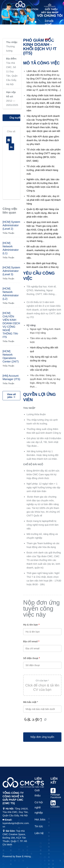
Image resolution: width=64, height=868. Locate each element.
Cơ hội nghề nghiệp (49, 24)
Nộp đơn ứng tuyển (42, 737)
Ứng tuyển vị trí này (15, 118)
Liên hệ (49, 77)
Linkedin (12, 147)
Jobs (51, 39)
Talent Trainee (50, 52)
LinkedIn (55, 807)
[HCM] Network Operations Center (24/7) (11, 356)
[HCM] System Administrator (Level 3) (11, 271)
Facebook (9, 140)
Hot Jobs (40, 820)
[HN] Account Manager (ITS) (11, 378)
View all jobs (11, 396)
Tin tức (50, 65)
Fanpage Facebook (56, 796)
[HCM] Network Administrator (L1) (11, 248)
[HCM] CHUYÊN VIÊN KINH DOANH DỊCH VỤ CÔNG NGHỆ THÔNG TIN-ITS (11, 325)
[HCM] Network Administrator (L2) (11, 294)
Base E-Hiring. (24, 856)
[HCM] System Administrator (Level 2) (11, 225)
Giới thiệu (51, 9)
